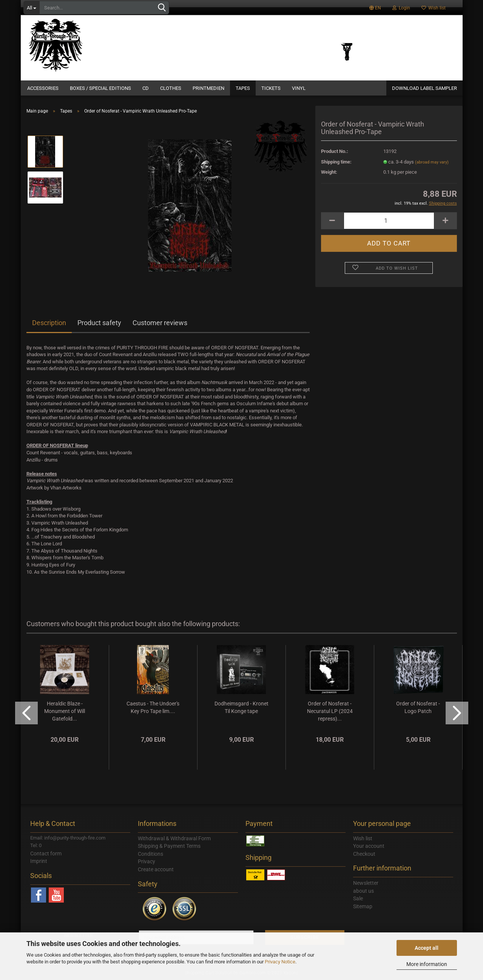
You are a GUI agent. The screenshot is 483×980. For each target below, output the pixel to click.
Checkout (364, 854)
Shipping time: (336, 162)
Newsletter (366, 883)
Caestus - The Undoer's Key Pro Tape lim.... (153, 707)
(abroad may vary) (432, 162)
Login (401, 8)
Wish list (434, 8)
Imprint (39, 861)
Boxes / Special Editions (100, 88)
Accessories (43, 88)
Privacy (147, 861)
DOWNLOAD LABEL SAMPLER (424, 88)
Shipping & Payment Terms (169, 846)
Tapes (243, 88)
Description (49, 323)
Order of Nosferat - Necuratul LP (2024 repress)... (330, 711)
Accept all (427, 948)
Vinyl (299, 88)
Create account (156, 869)
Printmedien (208, 88)
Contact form (46, 853)
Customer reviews (160, 323)
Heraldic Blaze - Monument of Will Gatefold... (65, 711)
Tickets (271, 88)
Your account (369, 846)
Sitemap (363, 906)
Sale (358, 898)
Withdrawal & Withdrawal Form (174, 838)
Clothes (171, 88)
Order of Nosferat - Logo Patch (418, 707)
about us (363, 891)
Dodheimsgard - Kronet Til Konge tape (241, 707)
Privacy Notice (280, 962)
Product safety (99, 323)
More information (427, 964)
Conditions (150, 854)
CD (146, 88)
